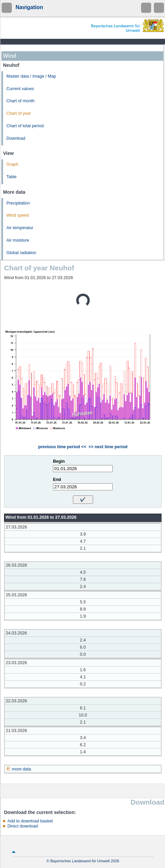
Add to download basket (30, 821)
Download (16, 138)
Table (11, 177)
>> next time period (108, 447)
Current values (20, 89)
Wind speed (18, 215)
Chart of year (19, 113)
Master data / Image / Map (31, 76)
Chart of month (20, 101)
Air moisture (18, 240)
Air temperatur (20, 228)
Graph (12, 164)
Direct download (23, 826)
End (57, 480)
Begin (59, 461)
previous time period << (62, 447)
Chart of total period (25, 126)
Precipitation (18, 203)
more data (21, 769)
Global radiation (21, 253)
